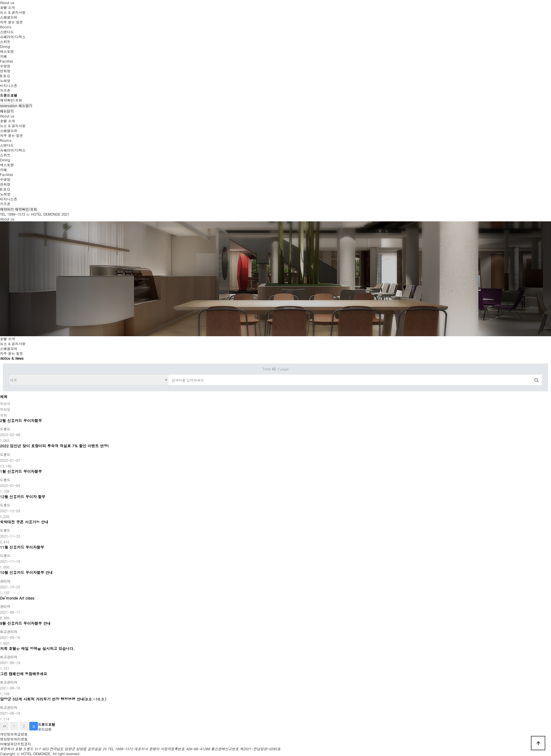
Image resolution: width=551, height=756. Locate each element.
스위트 (5, 41)
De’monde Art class (17, 598)
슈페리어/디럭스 (13, 37)
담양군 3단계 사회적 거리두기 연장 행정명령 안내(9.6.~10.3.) (53, 699)
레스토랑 (7, 51)
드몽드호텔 (9, 95)
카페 (3, 56)
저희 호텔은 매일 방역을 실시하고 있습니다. (37, 649)
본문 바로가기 (0, 0)
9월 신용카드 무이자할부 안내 (25, 623)
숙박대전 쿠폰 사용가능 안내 (24, 522)
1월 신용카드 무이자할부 (21, 471)
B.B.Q (5, 76)
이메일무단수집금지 (15, 744)
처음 (4, 726)
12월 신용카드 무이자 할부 (23, 497)
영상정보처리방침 (14, 739)
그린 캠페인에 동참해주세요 (24, 674)
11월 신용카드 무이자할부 (22, 547)
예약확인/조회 (11, 100)
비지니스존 (9, 85)
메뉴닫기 (7, 111)
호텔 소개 (7, 7)
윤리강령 (45, 729)
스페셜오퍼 (9, 17)
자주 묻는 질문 (11, 22)
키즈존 (5, 90)
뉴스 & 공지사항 (13, 12)
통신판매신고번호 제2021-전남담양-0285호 (246, 749)
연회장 (5, 71)
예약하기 (7, 209)
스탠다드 (7, 32)
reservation (9, 106)
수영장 (5, 66)
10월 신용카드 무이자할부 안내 (26, 573)
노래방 (5, 81)
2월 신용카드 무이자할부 (21, 421)
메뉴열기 (26, 106)
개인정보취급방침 (14, 734)
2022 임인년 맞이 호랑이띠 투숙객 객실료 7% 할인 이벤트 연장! (54, 446)
